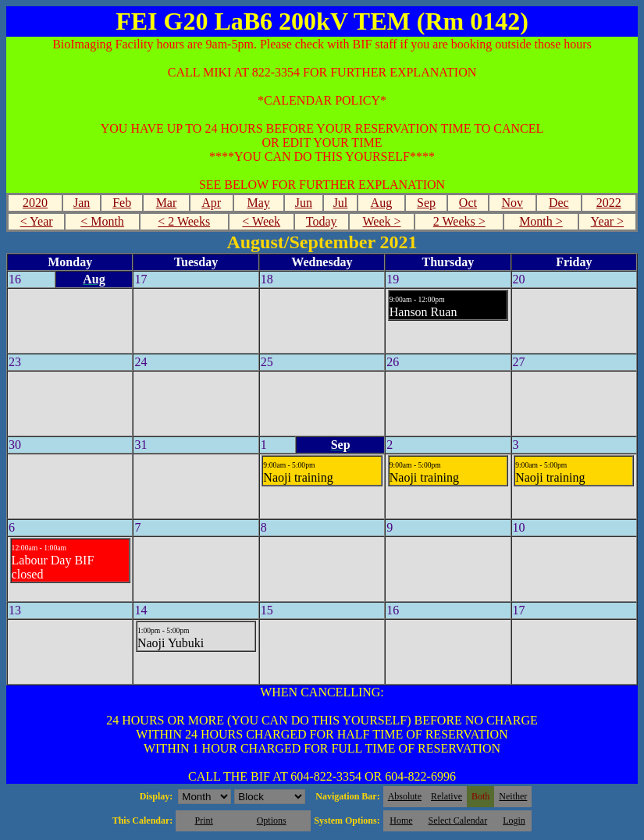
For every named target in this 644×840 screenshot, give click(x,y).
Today (322, 221)
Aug (382, 203)
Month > (541, 221)
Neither (513, 796)
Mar (167, 203)
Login (514, 820)
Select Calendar (458, 820)
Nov (512, 203)
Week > (381, 221)
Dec (559, 203)
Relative (447, 796)
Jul (341, 203)
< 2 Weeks (184, 221)
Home (401, 820)
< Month (102, 221)
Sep (426, 203)
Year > (608, 221)
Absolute (405, 796)
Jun (304, 203)
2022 (609, 203)
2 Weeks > (459, 221)
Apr (211, 203)
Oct (468, 203)
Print (203, 820)
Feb (122, 203)
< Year (37, 221)
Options (272, 820)
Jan (82, 203)
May (258, 203)
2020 (35, 203)
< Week (261, 221)
